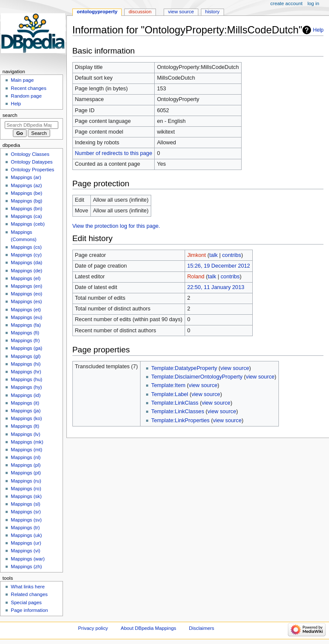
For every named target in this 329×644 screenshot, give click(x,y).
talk (213, 255)
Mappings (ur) (26, 543)
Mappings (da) (26, 262)
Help (319, 30)
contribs (232, 255)
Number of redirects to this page (114, 153)
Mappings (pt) (26, 473)
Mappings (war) (28, 559)
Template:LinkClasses (178, 411)
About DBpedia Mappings (149, 628)
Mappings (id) (25, 395)
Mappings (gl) (25, 356)
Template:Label (170, 394)
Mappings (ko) (26, 418)
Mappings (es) (26, 301)
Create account (286, 3)
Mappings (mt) (26, 450)
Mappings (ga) (26, 348)
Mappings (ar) (26, 177)
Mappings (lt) (25, 426)
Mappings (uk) (26, 535)
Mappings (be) (26, 193)
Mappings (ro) (26, 489)
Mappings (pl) (25, 465)
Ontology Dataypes (31, 162)
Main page (22, 80)
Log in (313, 3)
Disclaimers (202, 628)
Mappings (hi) (25, 364)
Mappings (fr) (25, 340)
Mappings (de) (26, 271)
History (212, 12)
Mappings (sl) (25, 504)
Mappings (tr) (25, 528)
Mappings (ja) (25, 411)
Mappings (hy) (26, 387)
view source (235, 368)
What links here (28, 587)
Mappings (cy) (26, 255)
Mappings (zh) (26, 566)
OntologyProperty (97, 12)
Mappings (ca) (26, 216)
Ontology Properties (32, 170)
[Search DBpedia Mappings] (31, 125)
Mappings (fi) (25, 333)
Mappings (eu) (26, 317)
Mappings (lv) (25, 434)
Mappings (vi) (25, 551)
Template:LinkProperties (180, 420)
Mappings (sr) (26, 512)
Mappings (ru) (26, 481)
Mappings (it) (25, 403)
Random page (26, 96)
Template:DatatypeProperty (184, 368)
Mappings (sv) (26, 520)
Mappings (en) (26, 286)
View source (181, 12)
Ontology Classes (30, 154)
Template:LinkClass (175, 403)
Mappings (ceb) (28, 224)
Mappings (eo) (26, 294)
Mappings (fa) (26, 325)
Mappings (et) (26, 310)
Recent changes (28, 88)
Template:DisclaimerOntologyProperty (197, 377)
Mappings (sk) (26, 496)
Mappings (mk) (27, 442)
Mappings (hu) (26, 379)
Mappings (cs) (26, 247)
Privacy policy (93, 628)
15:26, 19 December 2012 (219, 266)
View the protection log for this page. (116, 226)
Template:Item (168, 385)
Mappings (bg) (26, 201)
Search (10, 115)
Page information (29, 610)
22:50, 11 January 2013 (216, 287)
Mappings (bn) (26, 209)
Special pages (26, 602)
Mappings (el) (25, 278)
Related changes (29, 594)
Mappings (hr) (26, 372)
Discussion (140, 12)
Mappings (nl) (25, 457)
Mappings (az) (26, 185)
